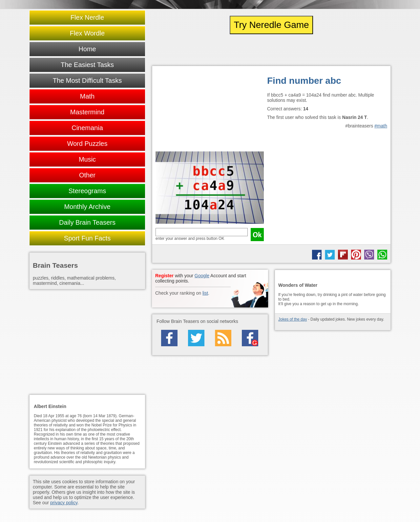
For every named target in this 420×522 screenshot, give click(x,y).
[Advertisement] (210, 110)
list (205, 293)
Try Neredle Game (271, 25)
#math (381, 126)
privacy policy (64, 503)
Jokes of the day (293, 319)
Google (202, 276)
